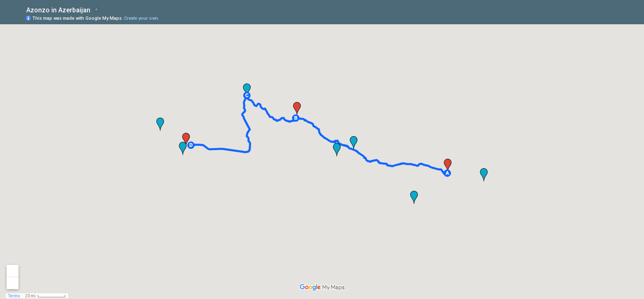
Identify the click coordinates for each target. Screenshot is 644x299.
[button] (447, 173)
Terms (14, 296)
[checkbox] (97, 9)
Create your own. (142, 18)
